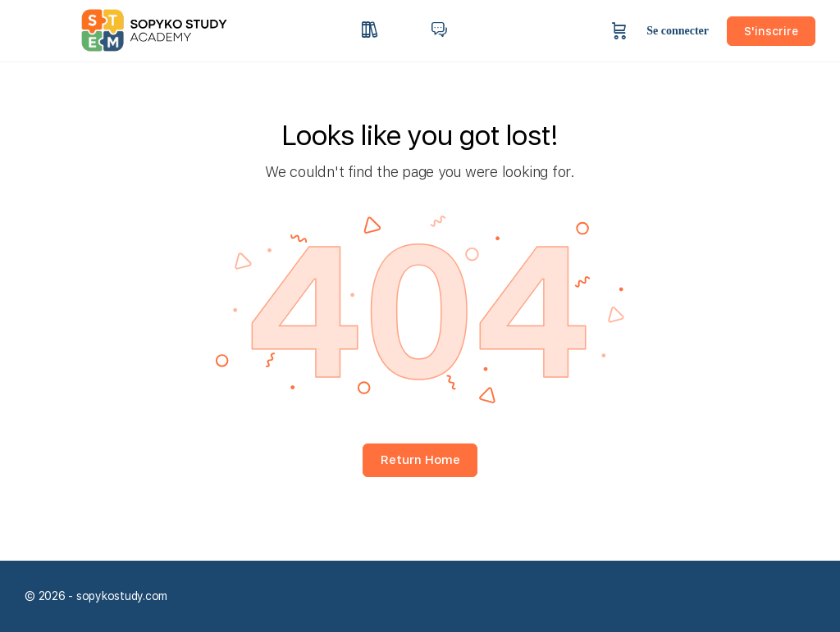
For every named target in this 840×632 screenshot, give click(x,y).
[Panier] (619, 31)
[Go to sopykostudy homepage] (168, 29)
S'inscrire (771, 31)
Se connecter (678, 31)
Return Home (420, 460)
